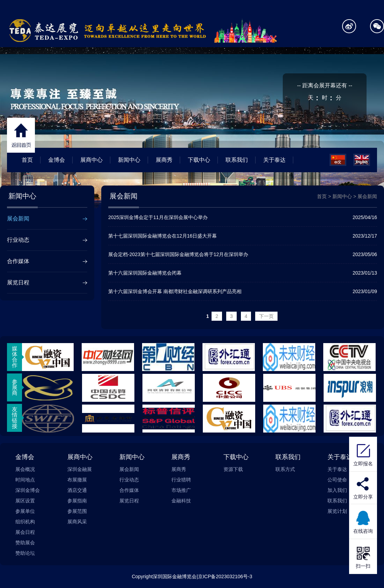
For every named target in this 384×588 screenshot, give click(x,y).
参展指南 (77, 501)
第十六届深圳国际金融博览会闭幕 (243, 273)
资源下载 (233, 469)
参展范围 (77, 511)
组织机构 (25, 522)
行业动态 (18, 240)
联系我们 (237, 160)
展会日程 (25, 532)
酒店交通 (77, 490)
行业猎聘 (181, 480)
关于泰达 (274, 160)
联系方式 (285, 469)
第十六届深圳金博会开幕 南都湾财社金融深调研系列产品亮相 (243, 291)
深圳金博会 (28, 490)
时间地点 (25, 480)
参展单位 (25, 511)
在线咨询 (363, 522)
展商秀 (164, 160)
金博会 (57, 160)
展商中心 (91, 160)
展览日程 (18, 282)
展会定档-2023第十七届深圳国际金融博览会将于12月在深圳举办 (243, 254)
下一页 (266, 316)
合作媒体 (18, 261)
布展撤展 (77, 480)
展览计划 (337, 511)
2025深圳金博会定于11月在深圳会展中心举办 (243, 217)
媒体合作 (15, 357)
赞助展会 (25, 543)
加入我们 (337, 490)
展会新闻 (18, 219)
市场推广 (181, 490)
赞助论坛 (25, 553)
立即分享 (363, 497)
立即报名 (363, 454)
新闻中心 (129, 160)
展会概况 (25, 469)
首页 (27, 160)
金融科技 (181, 501)
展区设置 (25, 501)
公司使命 (337, 480)
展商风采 (77, 522)
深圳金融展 (80, 469)
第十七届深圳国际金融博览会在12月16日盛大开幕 (243, 236)
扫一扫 (363, 557)
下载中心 (199, 160)
